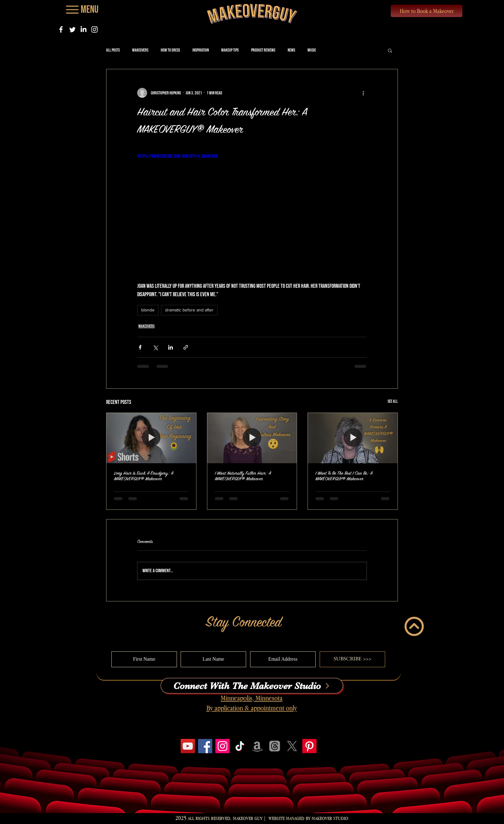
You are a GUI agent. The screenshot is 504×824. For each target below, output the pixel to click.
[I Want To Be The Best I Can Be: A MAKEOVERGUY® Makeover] (353, 438)
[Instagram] (94, 29)
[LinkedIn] (83, 29)
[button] (390, 50)
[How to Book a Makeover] (427, 11)
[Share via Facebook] (140, 347)
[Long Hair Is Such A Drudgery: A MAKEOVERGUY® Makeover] (151, 438)
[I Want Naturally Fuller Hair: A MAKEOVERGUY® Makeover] (252, 438)
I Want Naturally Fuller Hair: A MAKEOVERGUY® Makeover (243, 476)
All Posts (113, 50)
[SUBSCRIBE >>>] (352, 659)
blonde (148, 310)
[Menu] (82, 9)
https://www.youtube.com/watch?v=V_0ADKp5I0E (178, 156)
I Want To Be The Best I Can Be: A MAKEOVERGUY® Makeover (344, 476)
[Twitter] (72, 29)
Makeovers (140, 50)
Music (312, 50)
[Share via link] (186, 347)
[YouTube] (188, 746)
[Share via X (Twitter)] (155, 347)
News (291, 50)
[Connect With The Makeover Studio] (252, 686)
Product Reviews (263, 50)
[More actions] (363, 93)
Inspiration (201, 50)
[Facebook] (61, 29)
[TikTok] (240, 746)
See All (393, 401)
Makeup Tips (230, 50)
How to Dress (170, 50)
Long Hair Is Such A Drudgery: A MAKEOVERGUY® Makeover (144, 476)
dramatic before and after (189, 310)
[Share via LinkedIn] (171, 347)
